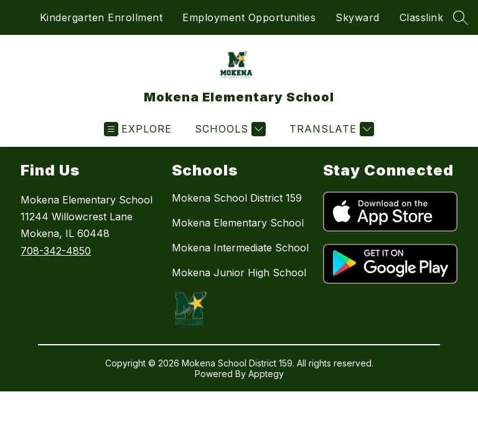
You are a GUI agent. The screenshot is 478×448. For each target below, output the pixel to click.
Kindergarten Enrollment (101, 17)
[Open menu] (138, 129)
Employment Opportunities (249, 17)
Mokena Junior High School (239, 273)
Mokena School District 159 (237, 198)
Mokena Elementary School (238, 223)
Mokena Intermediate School (240, 248)
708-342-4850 (56, 251)
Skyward (358, 17)
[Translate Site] (330, 129)
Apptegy (266, 374)
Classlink (422, 17)
